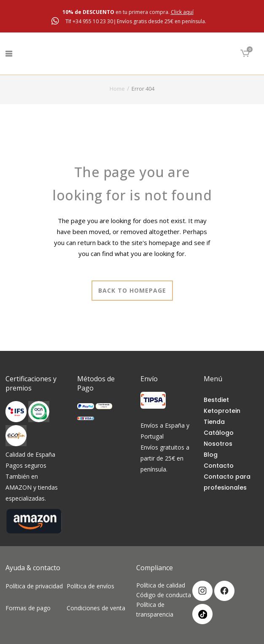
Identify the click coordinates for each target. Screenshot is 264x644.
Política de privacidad (35, 591)
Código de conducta (164, 595)
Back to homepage (132, 290)
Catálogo (219, 433)
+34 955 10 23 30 (93, 21)
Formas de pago (31, 608)
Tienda (214, 422)
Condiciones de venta (96, 608)
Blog (211, 455)
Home (117, 89)
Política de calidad (161, 585)
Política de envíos (93, 586)
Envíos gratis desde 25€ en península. (162, 21)
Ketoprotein (222, 411)
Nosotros (218, 444)
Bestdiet (216, 400)
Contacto (219, 466)
